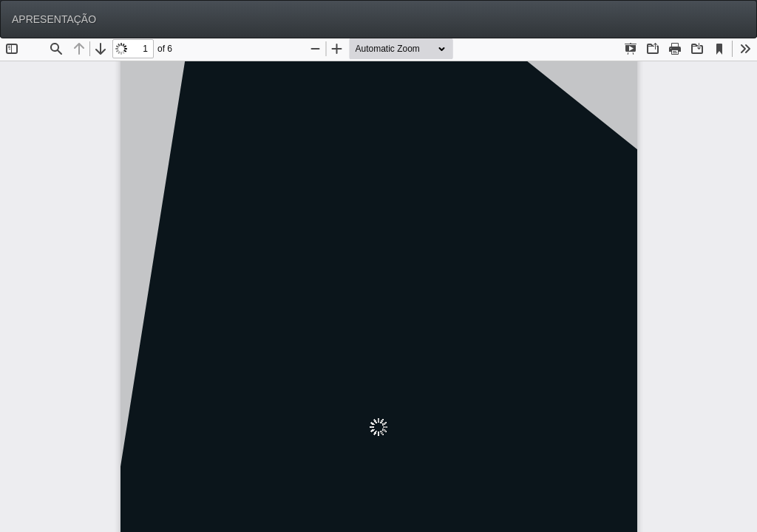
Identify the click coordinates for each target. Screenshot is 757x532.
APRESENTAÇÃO (54, 19)
